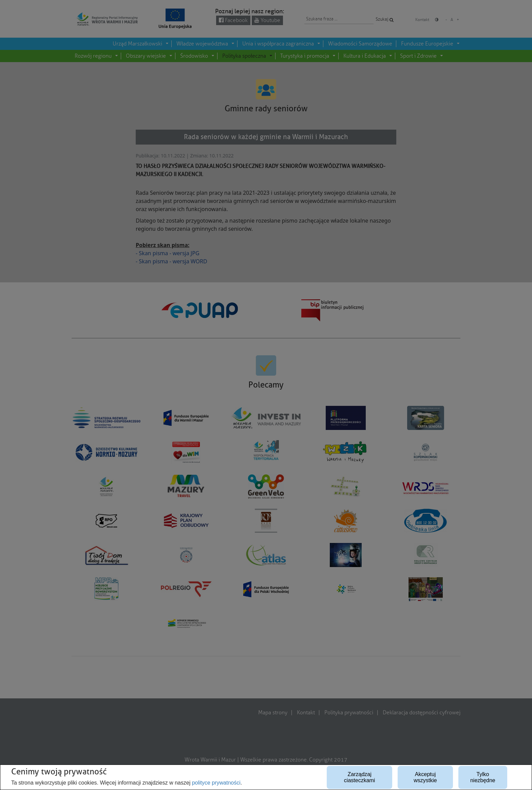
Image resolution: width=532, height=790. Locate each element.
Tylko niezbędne (483, 777)
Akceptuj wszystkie (425, 777)
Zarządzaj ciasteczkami (360, 777)
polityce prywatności (216, 783)
